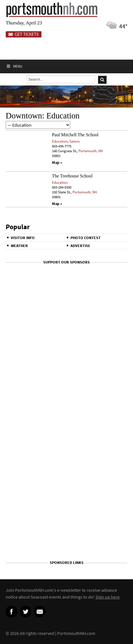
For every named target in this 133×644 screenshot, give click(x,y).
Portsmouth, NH (91, 151)
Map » (57, 163)
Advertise (80, 246)
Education (60, 141)
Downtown (24, 116)
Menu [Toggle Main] (14, 66)
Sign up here (108, 597)
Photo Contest (86, 238)
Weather (19, 246)
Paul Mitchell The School (75, 135)
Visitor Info (23, 238)
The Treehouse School (72, 176)
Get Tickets (24, 34)
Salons (74, 141)
